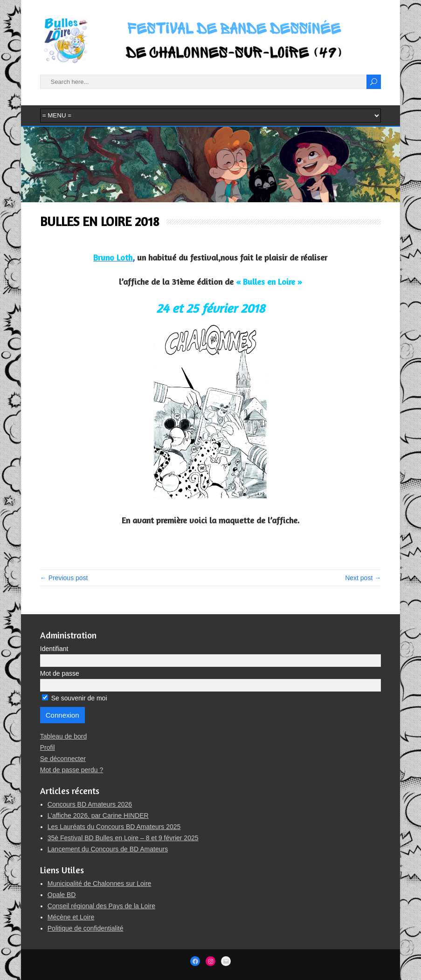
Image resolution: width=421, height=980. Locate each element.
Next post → (363, 578)
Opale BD (62, 895)
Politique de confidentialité (86, 928)
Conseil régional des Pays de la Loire (101, 906)
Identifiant (54, 649)
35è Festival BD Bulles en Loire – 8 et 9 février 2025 (123, 838)
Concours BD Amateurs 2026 (90, 804)
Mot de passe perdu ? (72, 770)
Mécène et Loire (71, 917)
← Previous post (64, 578)
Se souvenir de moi (75, 698)
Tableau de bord (63, 736)
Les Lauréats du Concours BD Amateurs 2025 (114, 827)
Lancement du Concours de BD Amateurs (108, 849)
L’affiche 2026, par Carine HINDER (98, 816)
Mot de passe (60, 673)
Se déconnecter (63, 759)
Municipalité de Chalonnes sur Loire (100, 884)
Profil (48, 747)
